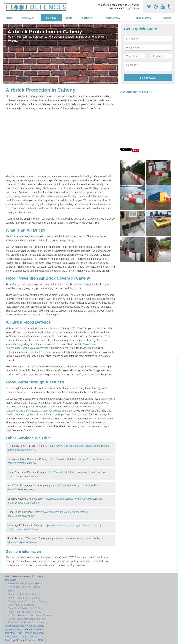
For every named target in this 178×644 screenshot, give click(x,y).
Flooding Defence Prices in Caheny (25, 626)
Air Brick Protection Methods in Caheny (29, 615)
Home (9, 18)
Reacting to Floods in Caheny (24, 587)
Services (51, 18)
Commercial (113, 18)
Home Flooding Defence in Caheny (24, 629)
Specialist (28, 18)
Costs (69, 18)
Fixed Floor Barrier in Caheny (24, 598)
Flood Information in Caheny (21, 637)
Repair (167, 18)
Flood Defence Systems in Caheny (24, 576)
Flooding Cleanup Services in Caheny (26, 640)
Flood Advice (143, 18)
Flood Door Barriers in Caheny (25, 612)
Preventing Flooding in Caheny (25, 583)
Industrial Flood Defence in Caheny (25, 633)
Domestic (87, 18)
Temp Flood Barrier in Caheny (24, 594)
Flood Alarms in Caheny (21, 605)
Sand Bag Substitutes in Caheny (26, 608)
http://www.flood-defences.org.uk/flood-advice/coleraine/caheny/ (41, 411)
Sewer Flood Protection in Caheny (27, 619)
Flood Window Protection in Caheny (28, 622)
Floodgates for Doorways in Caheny (28, 601)
